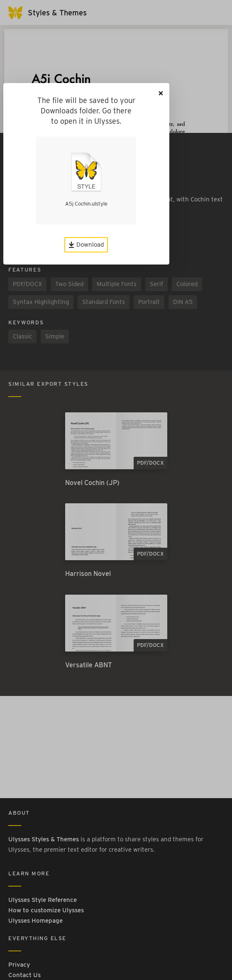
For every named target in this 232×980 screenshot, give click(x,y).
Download (86, 245)
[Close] (161, 93)
